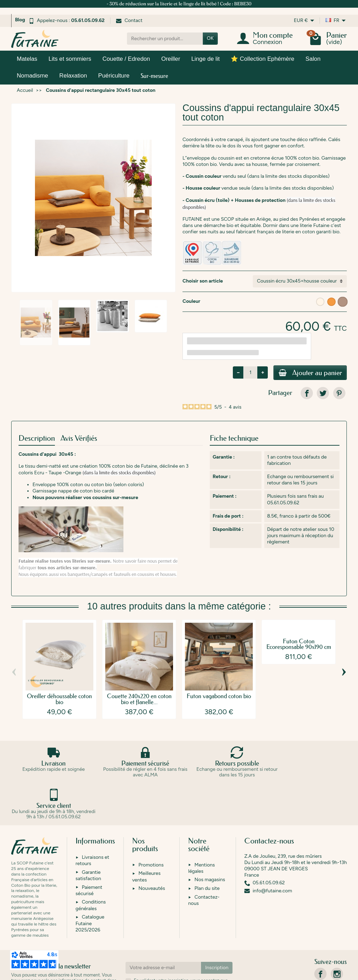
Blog (20, 20)
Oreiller (171, 59)
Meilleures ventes (146, 836)
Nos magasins (210, 839)
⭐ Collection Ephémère (262, 59)
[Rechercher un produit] (165, 38)
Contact (129, 20)
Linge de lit (205, 59)
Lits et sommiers (70, 59)
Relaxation (73, 76)
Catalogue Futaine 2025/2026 (90, 882)
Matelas (27, 59)
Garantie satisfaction (88, 834)
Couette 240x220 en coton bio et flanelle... (139, 700)
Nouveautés (152, 847)
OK (210, 38)
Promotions (151, 824)
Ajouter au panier (307, 373)
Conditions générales (91, 864)
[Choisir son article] (300, 281)
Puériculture (114, 76)
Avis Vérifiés (79, 439)
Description (37, 439)
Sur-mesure (154, 76)
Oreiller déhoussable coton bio (59, 700)
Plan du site (207, 847)
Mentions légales (201, 827)
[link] (307, 394)
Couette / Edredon (126, 59)
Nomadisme (33, 76)
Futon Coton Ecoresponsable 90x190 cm (299, 645)
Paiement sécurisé (89, 849)
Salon (313, 59)
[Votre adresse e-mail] (163, 927)
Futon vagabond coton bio (219, 697)
